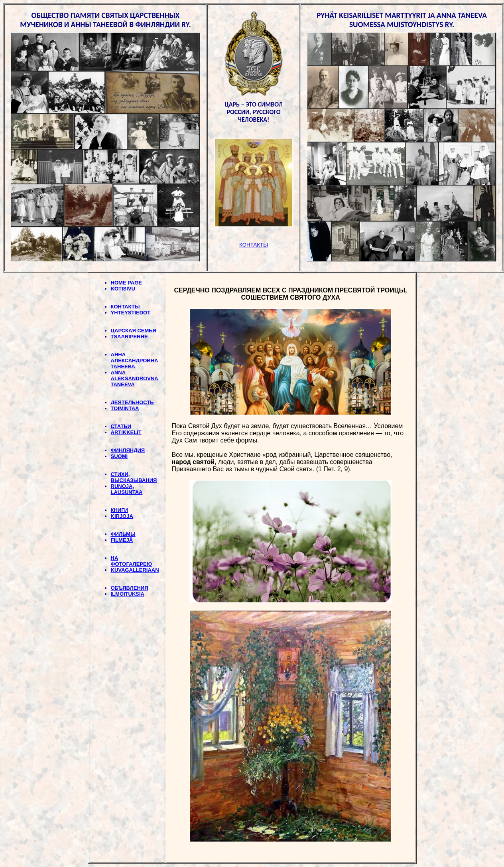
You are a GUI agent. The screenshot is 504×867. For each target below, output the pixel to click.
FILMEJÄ (122, 540)
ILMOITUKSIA (128, 594)
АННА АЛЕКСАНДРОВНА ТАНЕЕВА (135, 360)
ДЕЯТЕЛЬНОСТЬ (132, 402)
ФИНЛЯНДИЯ (128, 450)
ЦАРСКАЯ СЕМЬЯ (134, 331)
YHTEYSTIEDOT (131, 313)
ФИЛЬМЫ (123, 534)
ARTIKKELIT (126, 432)
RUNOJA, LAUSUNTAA (127, 489)
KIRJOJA (122, 516)
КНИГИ (119, 510)
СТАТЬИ (121, 426)
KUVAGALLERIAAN (135, 570)
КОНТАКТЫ (125, 307)
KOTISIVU (123, 289)
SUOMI (119, 456)
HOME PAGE (127, 283)
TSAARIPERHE (129, 337)
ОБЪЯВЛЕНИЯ (130, 588)
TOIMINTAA (125, 408)
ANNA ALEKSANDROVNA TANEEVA (135, 378)
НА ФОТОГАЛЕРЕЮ (132, 561)
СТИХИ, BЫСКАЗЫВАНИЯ (134, 477)
